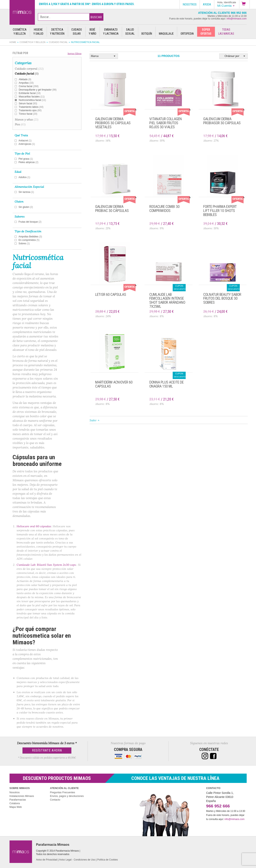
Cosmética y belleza (32, 42)
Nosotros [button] (190, 4)
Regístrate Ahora (47, 750)
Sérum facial (28, 104)
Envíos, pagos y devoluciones (67, 796)
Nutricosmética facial (32, 100)
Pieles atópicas (29, 162)
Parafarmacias (18, 800)
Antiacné (25, 141)
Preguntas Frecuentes (63, 792)
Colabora (15, 803)
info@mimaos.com (237, 19)
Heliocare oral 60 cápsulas (34, 526)
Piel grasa (26, 159)
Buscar (96, 17)
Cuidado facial (58, 42)
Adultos (25, 177)
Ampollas (26, 83)
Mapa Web (16, 807)
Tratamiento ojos (30, 110)
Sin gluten (26, 207)
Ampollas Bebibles (30, 237)
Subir (93, 420)
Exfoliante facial (30, 93)
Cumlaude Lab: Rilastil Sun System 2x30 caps (46, 565)
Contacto (55, 800)
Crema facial (29, 86)
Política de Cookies (108, 860)
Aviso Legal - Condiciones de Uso (77, 860)
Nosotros (15, 792)
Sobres (24, 243)
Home (13, 42)
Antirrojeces (27, 144)
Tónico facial (28, 114)
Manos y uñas (27, 120)
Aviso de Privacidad (47, 860)
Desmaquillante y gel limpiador (38, 90)
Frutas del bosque (30, 222)
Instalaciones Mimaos (22, 796)
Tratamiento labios (31, 107)
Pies (20, 124)
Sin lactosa (26, 192)
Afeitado (25, 79)
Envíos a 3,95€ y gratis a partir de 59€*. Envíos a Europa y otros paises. (87, 4)
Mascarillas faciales (32, 97)
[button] (244, 4)
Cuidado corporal (29, 69)
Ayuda (207, 4)
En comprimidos (29, 240)
